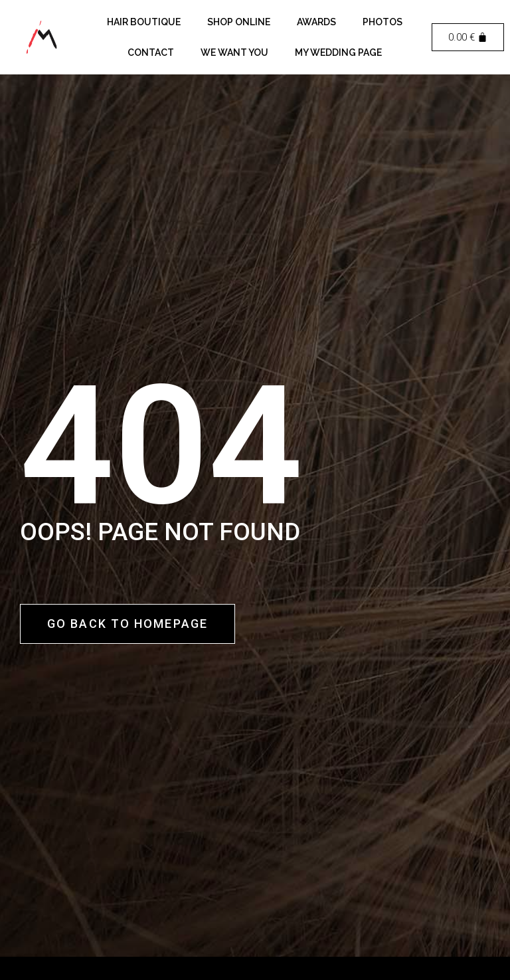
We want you (234, 52)
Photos (382, 22)
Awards (316, 22)
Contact (151, 52)
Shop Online (239, 22)
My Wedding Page (338, 52)
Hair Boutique (144, 22)
